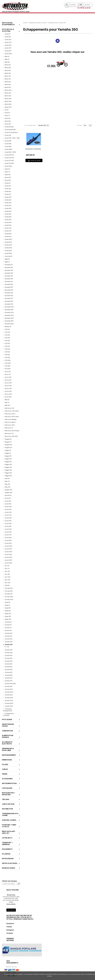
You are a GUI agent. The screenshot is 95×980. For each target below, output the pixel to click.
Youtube (8, 933)
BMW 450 (8, 65)
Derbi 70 (7, 116)
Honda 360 (8, 208)
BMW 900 (8, 87)
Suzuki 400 (8, 518)
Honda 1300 (8, 248)
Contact (87, 5)
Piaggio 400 (8, 473)
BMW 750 (8, 79)
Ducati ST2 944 (9, 158)
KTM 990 (7, 358)
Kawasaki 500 (9, 284)
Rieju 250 (8, 487)
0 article (73, 5)
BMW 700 (8, 76)
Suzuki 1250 (8, 554)
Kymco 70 (8, 374)
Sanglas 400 (8, 490)
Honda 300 (8, 203)
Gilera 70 (7, 172)
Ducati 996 (8, 144)
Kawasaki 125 (9, 265)
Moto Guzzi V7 (9, 428)
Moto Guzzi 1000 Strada (12, 431)
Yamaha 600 (9, 670)
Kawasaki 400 (9, 273)
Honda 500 (8, 217)
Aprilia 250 (8, 40)
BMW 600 (8, 70)
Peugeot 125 (8, 448)
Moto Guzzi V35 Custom (12, 411)
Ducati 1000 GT (9, 155)
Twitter (7, 927)
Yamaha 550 (8, 667)
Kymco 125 (8, 377)
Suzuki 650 (8, 532)
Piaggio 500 (8, 476)
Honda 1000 (8, 239)
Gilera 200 (8, 177)
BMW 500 (8, 68)
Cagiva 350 (8, 107)
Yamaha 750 (8, 681)
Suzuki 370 (8, 515)
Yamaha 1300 (9, 700)
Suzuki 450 (8, 521)
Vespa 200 (8, 614)
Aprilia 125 (8, 37)
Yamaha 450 (8, 658)
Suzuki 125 (8, 501)
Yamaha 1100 (9, 695)
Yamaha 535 (8, 664)
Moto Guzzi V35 (9, 408)
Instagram (8, 930)
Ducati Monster (9, 127)
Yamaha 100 (8, 633)
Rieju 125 (7, 484)
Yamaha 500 (9, 661)
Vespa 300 (8, 619)
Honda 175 (8, 194)
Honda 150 (8, 191)
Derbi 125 (7, 118)
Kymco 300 (8, 388)
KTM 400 (7, 338)
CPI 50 (7, 110)
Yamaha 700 (9, 678)
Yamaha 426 (8, 655)
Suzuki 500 (8, 524)
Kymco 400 (8, 391)
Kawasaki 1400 (9, 318)
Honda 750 (8, 231)
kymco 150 (8, 380)
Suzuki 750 (8, 535)
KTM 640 (7, 352)
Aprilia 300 (8, 42)
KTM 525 (7, 346)
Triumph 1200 (9, 599)
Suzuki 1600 (8, 563)
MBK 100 (7, 405)
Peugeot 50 (8, 439)
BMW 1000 (8, 90)
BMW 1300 (8, 101)
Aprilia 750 (8, 48)
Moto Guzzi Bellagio (11, 419)
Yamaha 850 (9, 686)
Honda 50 (8, 183)
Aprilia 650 (8, 45)
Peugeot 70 (8, 442)
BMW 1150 (8, 96)
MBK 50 (7, 400)
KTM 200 (7, 332)
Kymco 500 (8, 394)
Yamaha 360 (9, 650)
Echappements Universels (8, 714)
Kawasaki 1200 (9, 312)
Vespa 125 (8, 608)
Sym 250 (7, 580)
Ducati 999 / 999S (10, 152)
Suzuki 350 (8, 512)
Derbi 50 (7, 113)
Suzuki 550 (8, 526)
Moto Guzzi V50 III (10, 414)
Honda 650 (8, 225)
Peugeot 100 (8, 445)
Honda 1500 (8, 251)
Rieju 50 (7, 478)
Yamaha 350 (9, 645)
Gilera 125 (8, 175)
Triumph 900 (9, 591)
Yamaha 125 (8, 636)
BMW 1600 (8, 104)
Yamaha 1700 (9, 706)
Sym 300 (8, 583)
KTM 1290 (8, 369)
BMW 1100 (8, 93)
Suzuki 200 (8, 507)
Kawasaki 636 (9, 293)
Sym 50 (7, 566)
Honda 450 (8, 214)
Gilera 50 (7, 169)
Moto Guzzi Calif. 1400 (11, 436)
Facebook (8, 923)
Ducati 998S (8, 149)
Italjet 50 (7, 259)
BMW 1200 (8, 99)
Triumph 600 (9, 588)
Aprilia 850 (8, 51)
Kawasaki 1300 (9, 315)
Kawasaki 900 (9, 304)
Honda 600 (8, 222)
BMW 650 (8, 73)
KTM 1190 (7, 366)
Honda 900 (8, 237)
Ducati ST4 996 (9, 163)
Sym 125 (7, 571)
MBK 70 (7, 403)
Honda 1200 (8, 245)
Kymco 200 (8, 383)
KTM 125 (7, 329)
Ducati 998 (8, 146)
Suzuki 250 (8, 509)
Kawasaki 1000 (9, 307)
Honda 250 (8, 200)
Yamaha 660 (9, 675)
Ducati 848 (8, 141)
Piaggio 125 (8, 456)
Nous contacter (11, 904)
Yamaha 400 (9, 653)
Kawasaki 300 (9, 270)
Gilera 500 (8, 180)
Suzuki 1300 (8, 557)
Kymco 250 (8, 386)
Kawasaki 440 (9, 276)
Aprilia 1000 (8, 54)
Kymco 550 (8, 397)
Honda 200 (8, 197)
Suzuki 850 (8, 540)
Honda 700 (8, 228)
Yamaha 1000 (9, 692)
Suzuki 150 (8, 504)
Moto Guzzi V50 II (10, 425)
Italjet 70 (7, 262)
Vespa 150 (8, 611)
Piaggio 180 (8, 462)
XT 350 (7, 647)
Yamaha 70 (8, 628)
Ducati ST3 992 (9, 161)
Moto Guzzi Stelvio (10, 422)
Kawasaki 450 (9, 279)
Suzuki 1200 (8, 552)
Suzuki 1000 (8, 546)
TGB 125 (7, 585)
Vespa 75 (7, 605)
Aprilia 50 (8, 34)
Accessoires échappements (7, 710)
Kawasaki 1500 (9, 321)
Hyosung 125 (8, 256)
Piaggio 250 (8, 467)
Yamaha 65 (8, 625)
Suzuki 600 (8, 529)
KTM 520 (7, 343)
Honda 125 (8, 189)
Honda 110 (8, 186)
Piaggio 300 (8, 470)
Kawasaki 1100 (9, 310)
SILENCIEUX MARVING (33, 149)
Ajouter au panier (35, 160)
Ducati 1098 (8, 166)
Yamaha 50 (8, 622)
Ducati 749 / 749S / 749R (12, 138)
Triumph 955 (8, 594)
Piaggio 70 (8, 453)
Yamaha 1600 (9, 703)
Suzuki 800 (8, 538)
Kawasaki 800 (9, 301)
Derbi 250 (8, 121)
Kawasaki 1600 (9, 324)
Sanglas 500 (8, 493)
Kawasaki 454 (9, 282)
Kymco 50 (8, 372)
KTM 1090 (8, 363)
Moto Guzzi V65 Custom (12, 417)
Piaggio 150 (8, 459)
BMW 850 (8, 85)
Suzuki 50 (8, 498)
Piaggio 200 (8, 464)
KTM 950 (7, 355)
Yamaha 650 (9, 672)
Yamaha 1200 (9, 698)
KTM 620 (7, 349)
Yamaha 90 (8, 630)
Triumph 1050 (9, 597)
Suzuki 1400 (8, 560)
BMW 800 (8, 82)
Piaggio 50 (8, 450)
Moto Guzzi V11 (9, 433)
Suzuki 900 (8, 543)
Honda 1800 (8, 253)
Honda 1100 (8, 242)
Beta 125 (7, 62)
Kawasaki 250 (9, 267)
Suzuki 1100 (8, 549)
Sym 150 (7, 574)
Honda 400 (8, 211)
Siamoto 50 (8, 495)
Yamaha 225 (8, 639)
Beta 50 (7, 56)
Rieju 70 (7, 481)
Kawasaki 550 (9, 287)
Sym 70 (7, 569)
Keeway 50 (8, 327)
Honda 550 (8, 220)
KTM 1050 (8, 360)
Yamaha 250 (9, 642)
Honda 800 (8, 234)
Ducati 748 (8, 135)
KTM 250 (7, 335)
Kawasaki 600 (9, 290)
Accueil (25, 23)
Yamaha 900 (9, 689)
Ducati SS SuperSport (11, 132)
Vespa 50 (7, 602)
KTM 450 (7, 341)
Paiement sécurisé (11, 967)
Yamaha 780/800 (10, 684)
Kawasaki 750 (9, 298)
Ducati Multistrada (10, 130)
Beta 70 (7, 59)
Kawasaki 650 (9, 296)
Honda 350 (8, 206)
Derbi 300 (8, 124)
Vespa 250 (8, 616)
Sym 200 (8, 577)
